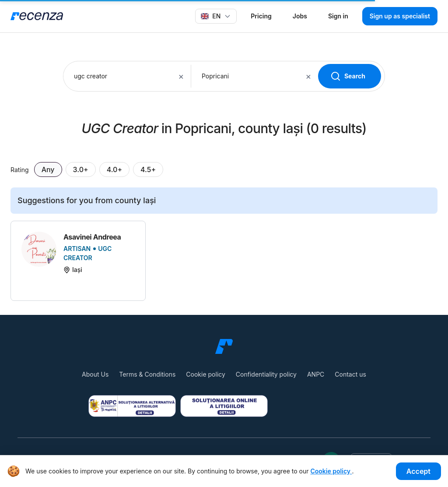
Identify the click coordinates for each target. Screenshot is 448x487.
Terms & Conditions (147, 374)
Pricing (261, 16)
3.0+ (81, 169)
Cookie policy (206, 374)
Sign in (338, 16)
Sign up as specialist (400, 16)
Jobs (300, 16)
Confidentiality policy (266, 374)
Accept (418, 471)
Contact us (350, 374)
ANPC (316, 374)
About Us (95, 374)
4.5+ (148, 169)
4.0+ (114, 169)
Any (48, 169)
